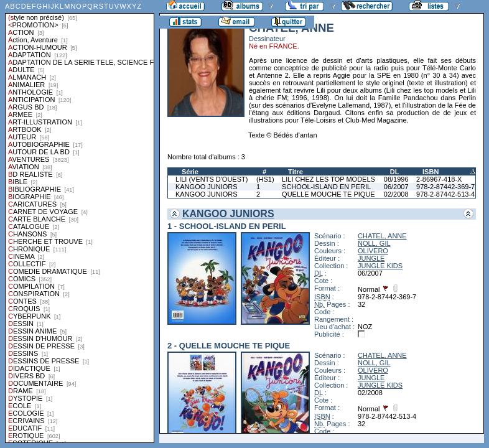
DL (395, 172)
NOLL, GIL (374, 243)
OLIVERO (373, 251)
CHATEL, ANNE (382, 236)
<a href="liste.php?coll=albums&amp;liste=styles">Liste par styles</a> (80, 222)
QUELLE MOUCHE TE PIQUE (328, 194)
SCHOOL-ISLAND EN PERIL (326, 187)
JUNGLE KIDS (380, 266)
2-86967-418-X (439, 179)
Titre (296, 172)
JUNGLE (371, 258)
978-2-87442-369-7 (445, 187)
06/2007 (396, 187)
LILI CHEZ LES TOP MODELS (328, 179)
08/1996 (396, 179)
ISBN (431, 172)
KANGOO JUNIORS (207, 187)
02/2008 (396, 194)
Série (190, 172)
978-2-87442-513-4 (445, 194)
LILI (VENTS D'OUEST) (212, 179)
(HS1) (265, 179)
